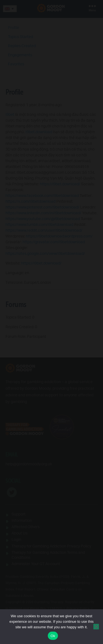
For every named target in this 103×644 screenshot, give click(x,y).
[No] (96, 627)
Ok (53, 636)
